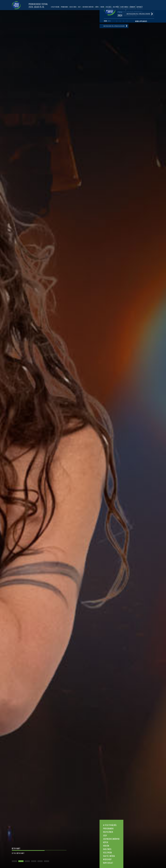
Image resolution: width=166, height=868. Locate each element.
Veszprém (107, 852)
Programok (108, 828)
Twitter (122, 22)
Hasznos (107, 849)
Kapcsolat (108, 863)
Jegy (105, 835)
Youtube (118, 22)
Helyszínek (108, 832)
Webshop (107, 859)
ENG (109, 21)
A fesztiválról (110, 825)
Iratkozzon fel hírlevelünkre (116, 27)
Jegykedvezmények (111, 839)
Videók (106, 846)
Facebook (115, 22)
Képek (106, 842)
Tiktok (129, 22)
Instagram (125, 22)
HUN (105, 21)
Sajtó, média (109, 856)
